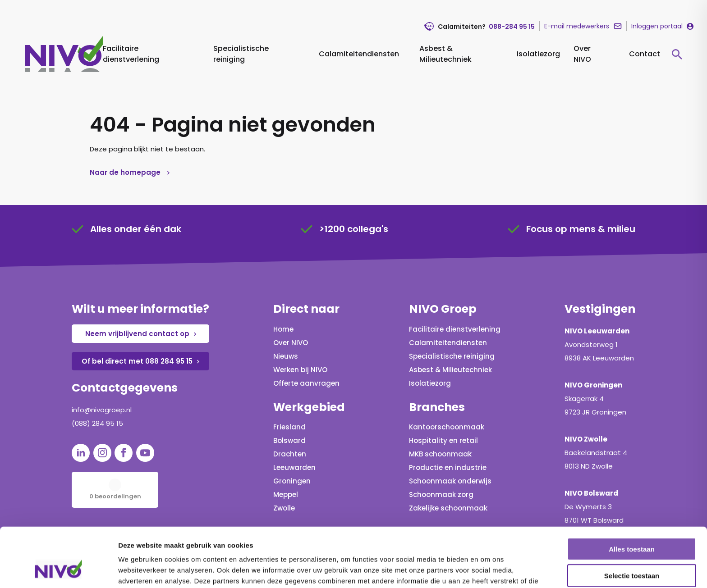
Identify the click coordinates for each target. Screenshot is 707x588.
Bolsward (289, 440)
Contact (645, 54)
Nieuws (286, 356)
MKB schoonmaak (440, 454)
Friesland (289, 427)
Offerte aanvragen (306, 383)
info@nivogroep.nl (102, 410)
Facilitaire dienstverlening (131, 54)
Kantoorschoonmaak (447, 427)
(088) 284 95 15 (97, 423)
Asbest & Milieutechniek (445, 54)
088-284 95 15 (512, 27)
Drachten (290, 454)
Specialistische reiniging (241, 54)
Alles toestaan (632, 498)
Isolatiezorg (538, 54)
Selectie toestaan (632, 525)
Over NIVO (582, 54)
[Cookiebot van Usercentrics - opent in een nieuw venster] (58, 570)
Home (283, 329)
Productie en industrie (448, 467)
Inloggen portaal (657, 26)
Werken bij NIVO (300, 370)
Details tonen (487, 570)
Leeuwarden (294, 467)
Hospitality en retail (443, 440)
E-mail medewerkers (577, 26)
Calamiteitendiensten (359, 54)
